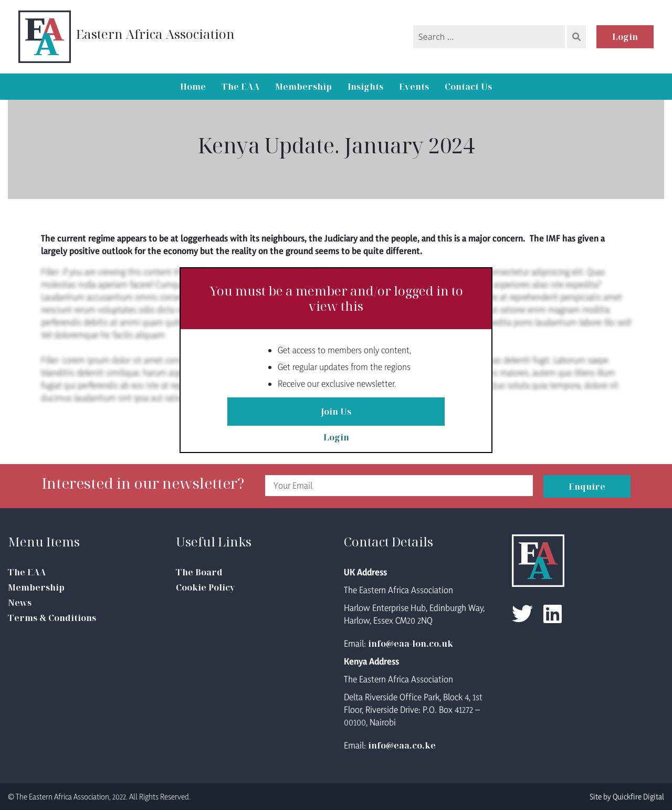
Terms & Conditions (52, 618)
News (20, 603)
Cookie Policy (205, 587)
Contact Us (468, 87)
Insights (365, 87)
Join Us (336, 412)
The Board (199, 572)
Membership (303, 87)
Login (625, 37)
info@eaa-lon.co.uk (411, 644)
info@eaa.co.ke (402, 745)
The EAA (240, 87)
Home (193, 87)
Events (414, 87)
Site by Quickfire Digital (627, 797)
